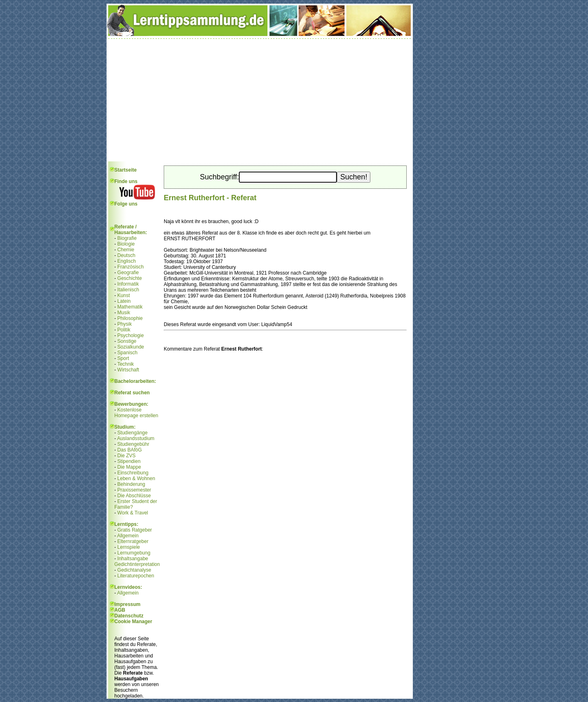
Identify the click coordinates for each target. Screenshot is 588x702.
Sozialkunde (130, 347)
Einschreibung (133, 473)
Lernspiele (128, 547)
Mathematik (130, 307)
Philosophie (130, 318)
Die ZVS (126, 456)
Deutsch (126, 255)
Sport (123, 358)
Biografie (127, 238)
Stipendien (129, 461)
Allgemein (128, 536)
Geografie (128, 273)
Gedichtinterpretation (137, 564)
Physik (124, 324)
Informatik (128, 284)
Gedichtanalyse (134, 570)
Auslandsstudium (136, 438)
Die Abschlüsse (134, 496)
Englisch (126, 261)
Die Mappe (129, 467)
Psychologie (130, 335)
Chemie (126, 250)
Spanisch (127, 353)
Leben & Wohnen (136, 478)
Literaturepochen (136, 576)
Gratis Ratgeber (135, 530)
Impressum (127, 604)
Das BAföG (129, 450)
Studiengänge (132, 433)
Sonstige (127, 341)
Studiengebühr (133, 444)
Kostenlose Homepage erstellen (136, 413)
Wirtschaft (128, 370)
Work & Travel (133, 513)
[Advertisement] (260, 100)
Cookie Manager (133, 622)
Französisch (130, 267)
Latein (124, 301)
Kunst (124, 295)
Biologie (126, 244)
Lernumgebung (134, 553)
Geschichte (129, 278)
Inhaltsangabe (133, 559)
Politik (124, 330)
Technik (126, 364)
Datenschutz (129, 616)
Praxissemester (134, 490)
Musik (124, 313)
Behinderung (131, 484)
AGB (120, 610)
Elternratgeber (133, 541)
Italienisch (128, 290)
